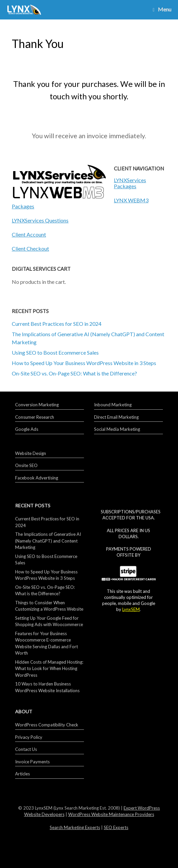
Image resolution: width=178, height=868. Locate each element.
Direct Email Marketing (116, 417)
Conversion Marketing (37, 405)
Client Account (29, 234)
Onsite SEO (26, 465)
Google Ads (27, 429)
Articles (23, 774)
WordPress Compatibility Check (47, 725)
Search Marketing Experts (75, 827)
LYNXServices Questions (40, 220)
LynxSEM (131, 609)
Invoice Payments (32, 762)
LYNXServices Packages (130, 183)
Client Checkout (30, 248)
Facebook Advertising (37, 478)
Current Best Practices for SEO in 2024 (57, 324)
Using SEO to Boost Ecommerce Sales (55, 352)
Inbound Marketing (113, 405)
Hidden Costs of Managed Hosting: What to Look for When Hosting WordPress (49, 669)
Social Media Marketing (117, 429)
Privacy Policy (29, 737)
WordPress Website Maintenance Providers (111, 814)
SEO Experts (116, 827)
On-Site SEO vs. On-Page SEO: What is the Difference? (74, 373)
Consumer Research (35, 417)
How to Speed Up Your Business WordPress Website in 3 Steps (84, 363)
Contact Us (26, 749)
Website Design (31, 453)
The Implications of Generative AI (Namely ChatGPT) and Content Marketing (48, 541)
